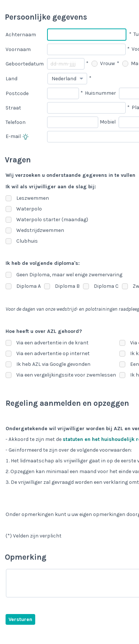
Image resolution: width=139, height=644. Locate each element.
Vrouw (103, 63)
